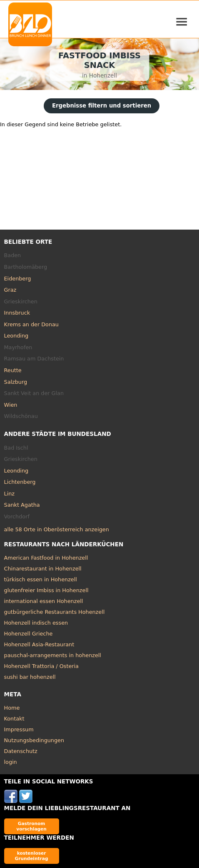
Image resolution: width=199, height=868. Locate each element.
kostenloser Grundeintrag (32, 856)
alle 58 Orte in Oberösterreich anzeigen (57, 529)
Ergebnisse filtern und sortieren (102, 106)
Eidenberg (18, 279)
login (11, 762)
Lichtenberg (20, 482)
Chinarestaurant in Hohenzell (43, 569)
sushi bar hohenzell (30, 677)
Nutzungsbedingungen (34, 740)
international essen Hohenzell (44, 601)
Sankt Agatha (22, 505)
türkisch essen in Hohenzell (41, 579)
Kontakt (14, 719)
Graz (10, 290)
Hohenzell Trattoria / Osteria (41, 666)
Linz (9, 494)
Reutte (13, 370)
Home (12, 708)
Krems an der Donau (31, 324)
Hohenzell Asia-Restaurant (39, 644)
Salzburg (16, 382)
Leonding (16, 336)
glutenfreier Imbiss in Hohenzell (46, 590)
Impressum (19, 729)
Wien (11, 405)
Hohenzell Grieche (29, 634)
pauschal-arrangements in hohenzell (53, 655)
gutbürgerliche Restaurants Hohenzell (55, 612)
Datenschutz (21, 751)
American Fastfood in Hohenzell (46, 558)
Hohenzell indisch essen (36, 623)
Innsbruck (17, 313)
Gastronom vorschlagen (31, 826)
